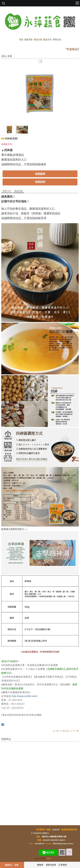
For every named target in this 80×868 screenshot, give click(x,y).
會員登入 (9, 865)
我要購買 (40, 174)
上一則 (56, 731)
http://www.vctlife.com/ (25, 696)
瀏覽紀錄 (57, 39)
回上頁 (66, 731)
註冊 (17, 865)
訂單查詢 (63, 865)
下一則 (76, 731)
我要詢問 (40, 182)
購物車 (40, 865)
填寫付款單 (51, 865)
